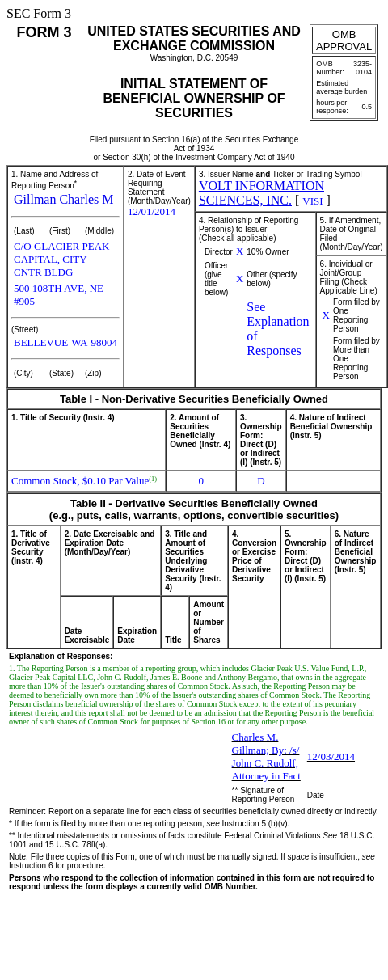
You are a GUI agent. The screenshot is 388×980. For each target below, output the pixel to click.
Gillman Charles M (64, 199)
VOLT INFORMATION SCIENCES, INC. (261, 193)
